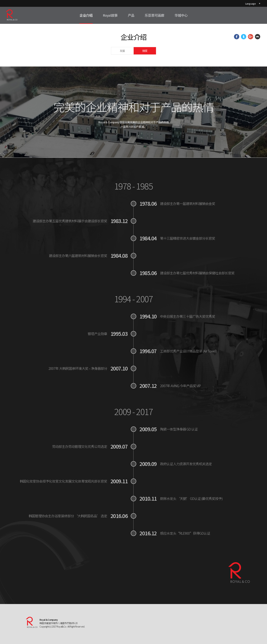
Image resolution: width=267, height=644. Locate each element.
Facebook (237, 37)
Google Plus (251, 37)
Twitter (244, 37)
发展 (122, 51)
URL (258, 37)
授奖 (145, 51)
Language (250, 4)
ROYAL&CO (12, 15)
